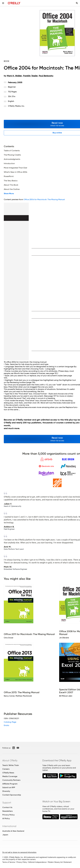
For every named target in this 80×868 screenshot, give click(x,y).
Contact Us (7, 807)
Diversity (6, 791)
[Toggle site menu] (3, 3)
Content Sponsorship (12, 795)
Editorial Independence (37, 862)
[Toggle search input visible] (77, 3)
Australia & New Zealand (13, 831)
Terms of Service (9, 862)
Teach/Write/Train (11, 765)
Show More (9, 194)
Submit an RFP (9, 787)
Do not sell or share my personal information (19, 852)
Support (7, 803)
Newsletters (7, 811)
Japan (5, 835)
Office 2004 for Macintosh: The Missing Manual (44, 199)
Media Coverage (10, 776)
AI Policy (6, 818)
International (9, 826)
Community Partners (11, 780)
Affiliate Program (10, 784)
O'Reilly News (8, 773)
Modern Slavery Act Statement (60, 862)
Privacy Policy (8, 815)
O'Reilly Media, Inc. (16, 106)
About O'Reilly (10, 760)
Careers (6, 769)
